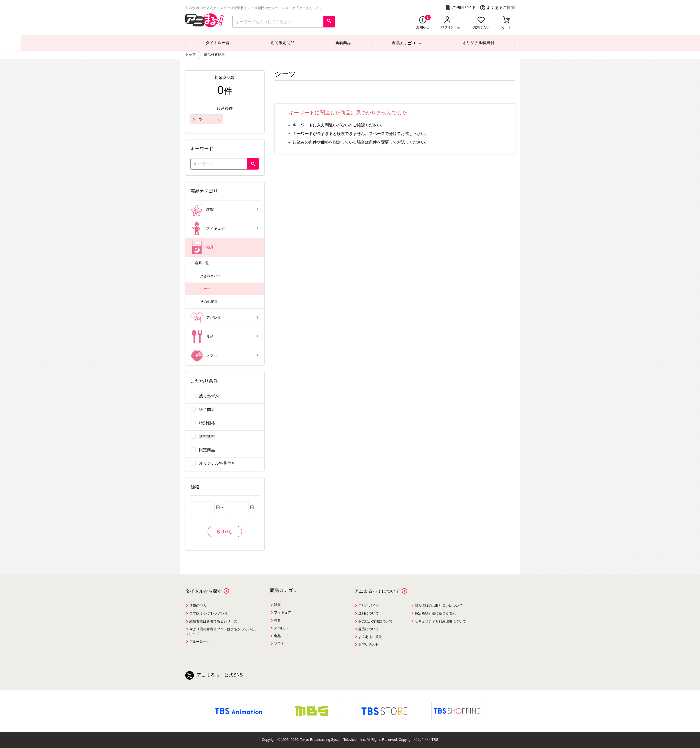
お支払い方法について (375, 621)
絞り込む (225, 532)
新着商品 (343, 43)
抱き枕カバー (210, 276)
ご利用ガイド (461, 8)
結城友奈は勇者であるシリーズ (213, 621)
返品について (369, 629)
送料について (369, 613)
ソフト (225, 356)
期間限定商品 (283, 43)
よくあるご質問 (497, 8)
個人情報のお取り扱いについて (439, 606)
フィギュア (225, 229)
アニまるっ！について (377, 591)
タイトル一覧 (218, 43)
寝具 (225, 247)
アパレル (225, 318)
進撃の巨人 (198, 606)
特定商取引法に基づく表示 (435, 613)
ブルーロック (200, 642)
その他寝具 (209, 302)
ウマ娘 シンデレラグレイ (209, 613)
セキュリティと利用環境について (440, 621)
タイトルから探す (204, 591)
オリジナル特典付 (478, 43)
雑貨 (225, 210)
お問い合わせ (369, 644)
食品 (225, 337)
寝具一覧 (202, 263)
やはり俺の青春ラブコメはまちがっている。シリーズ (222, 631)
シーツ (205, 289)
